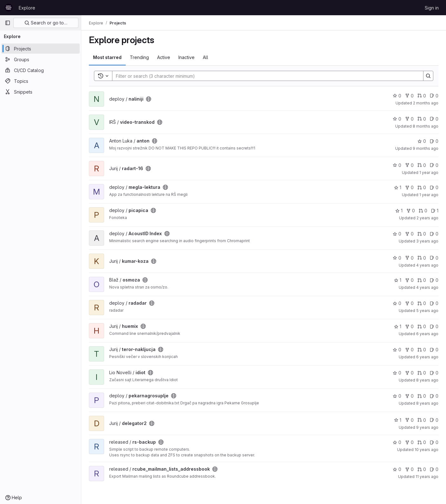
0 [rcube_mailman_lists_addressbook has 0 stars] (397, 469)
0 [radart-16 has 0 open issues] (434, 165)
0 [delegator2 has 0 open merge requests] (422, 420)
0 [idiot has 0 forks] (409, 373)
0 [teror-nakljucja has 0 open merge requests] (422, 350)
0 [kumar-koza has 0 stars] (397, 258)
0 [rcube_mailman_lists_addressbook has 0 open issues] (434, 469)
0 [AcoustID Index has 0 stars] (397, 234)
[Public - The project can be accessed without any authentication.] (149, 99)
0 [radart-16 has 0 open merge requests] (422, 165)
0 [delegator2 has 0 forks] (409, 420)
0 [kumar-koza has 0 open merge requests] (422, 258)
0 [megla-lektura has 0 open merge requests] (422, 187)
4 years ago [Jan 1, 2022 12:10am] (427, 287)
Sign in (432, 8)
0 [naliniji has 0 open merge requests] (422, 96)
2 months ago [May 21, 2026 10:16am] (426, 103)
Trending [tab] (139, 57)
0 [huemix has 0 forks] (409, 326)
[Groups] (40, 59)
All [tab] (206, 57)
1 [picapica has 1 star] (399, 211)
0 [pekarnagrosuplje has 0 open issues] (434, 396)
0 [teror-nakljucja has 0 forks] (409, 350)
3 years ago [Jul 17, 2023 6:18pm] (427, 241)
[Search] (265, 76)
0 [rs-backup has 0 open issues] (434, 442)
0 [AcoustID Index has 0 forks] (409, 234)
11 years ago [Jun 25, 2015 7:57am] (427, 477)
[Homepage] (9, 8)
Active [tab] (164, 57)
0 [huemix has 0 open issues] (434, 326)
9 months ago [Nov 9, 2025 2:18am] (426, 148)
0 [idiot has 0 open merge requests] (422, 373)
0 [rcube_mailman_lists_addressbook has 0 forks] (409, 469)
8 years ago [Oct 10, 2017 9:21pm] (427, 403)
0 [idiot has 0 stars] (397, 373)
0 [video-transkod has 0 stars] (397, 119)
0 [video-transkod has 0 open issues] (434, 119)
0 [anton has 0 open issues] (434, 141)
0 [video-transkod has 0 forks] (409, 119)
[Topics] (40, 81)
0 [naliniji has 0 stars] (397, 96)
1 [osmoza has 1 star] (398, 280)
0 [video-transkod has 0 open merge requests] (422, 119)
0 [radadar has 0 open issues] (434, 303)
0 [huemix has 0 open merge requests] (422, 326)
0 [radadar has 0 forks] (409, 303)
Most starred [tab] (107, 57)
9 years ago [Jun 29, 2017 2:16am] (427, 427)
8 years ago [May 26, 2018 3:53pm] (427, 380)
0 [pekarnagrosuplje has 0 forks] (409, 396)
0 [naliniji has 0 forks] (409, 96)
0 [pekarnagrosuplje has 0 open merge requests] (422, 396)
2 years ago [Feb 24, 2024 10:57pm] (427, 218)
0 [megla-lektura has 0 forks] (409, 187)
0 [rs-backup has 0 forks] (409, 442)
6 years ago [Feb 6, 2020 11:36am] (427, 357)
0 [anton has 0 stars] (422, 141)
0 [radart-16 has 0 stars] (397, 165)
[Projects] (40, 49)
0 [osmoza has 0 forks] (409, 280)
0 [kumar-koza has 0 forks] (409, 258)
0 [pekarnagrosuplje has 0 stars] (397, 396)
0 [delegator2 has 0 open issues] (434, 420)
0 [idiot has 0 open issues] (434, 373)
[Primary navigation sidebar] (8, 23)
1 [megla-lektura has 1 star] (398, 187)
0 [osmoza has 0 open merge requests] (422, 280)
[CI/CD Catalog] (40, 70)
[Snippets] (40, 92)
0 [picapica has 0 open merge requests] (423, 211)
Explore (27, 8)
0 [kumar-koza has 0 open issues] (434, 258)
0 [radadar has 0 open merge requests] (422, 303)
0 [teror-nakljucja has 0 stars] (397, 350)
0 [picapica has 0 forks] (411, 211)
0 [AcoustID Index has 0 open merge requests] (422, 234)
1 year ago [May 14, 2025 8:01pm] (429, 172)
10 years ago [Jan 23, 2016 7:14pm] (426, 450)
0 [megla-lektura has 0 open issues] (434, 187)
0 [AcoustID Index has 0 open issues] (434, 234)
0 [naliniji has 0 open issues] (434, 96)
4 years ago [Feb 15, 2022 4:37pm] (427, 265)
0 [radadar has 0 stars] (397, 303)
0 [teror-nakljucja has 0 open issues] (434, 350)
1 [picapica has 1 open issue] (435, 211)
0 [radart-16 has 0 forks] (409, 165)
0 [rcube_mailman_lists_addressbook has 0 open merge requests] (422, 469)
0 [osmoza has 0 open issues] (434, 280)
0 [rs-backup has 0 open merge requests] (422, 442)
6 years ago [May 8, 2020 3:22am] (427, 334)
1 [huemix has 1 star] (398, 326)
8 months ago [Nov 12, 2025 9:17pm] (426, 126)
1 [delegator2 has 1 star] (398, 420)
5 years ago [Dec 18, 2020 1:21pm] (427, 311)
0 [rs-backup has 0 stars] (397, 442)
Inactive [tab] (186, 57)
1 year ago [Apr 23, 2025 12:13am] (429, 195)
